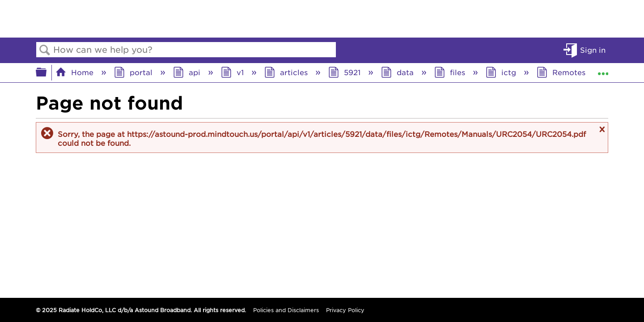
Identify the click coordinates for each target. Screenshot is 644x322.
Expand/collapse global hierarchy (47, 72)
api (188, 72)
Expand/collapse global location (603, 70)
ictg (502, 72)
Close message (601, 129)
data (398, 72)
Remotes (562, 72)
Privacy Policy (345, 310)
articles (287, 72)
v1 (233, 72)
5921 (345, 72)
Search (45, 50)
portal (134, 72)
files (451, 72)
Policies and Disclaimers (286, 310)
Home (76, 72)
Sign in (593, 50)
